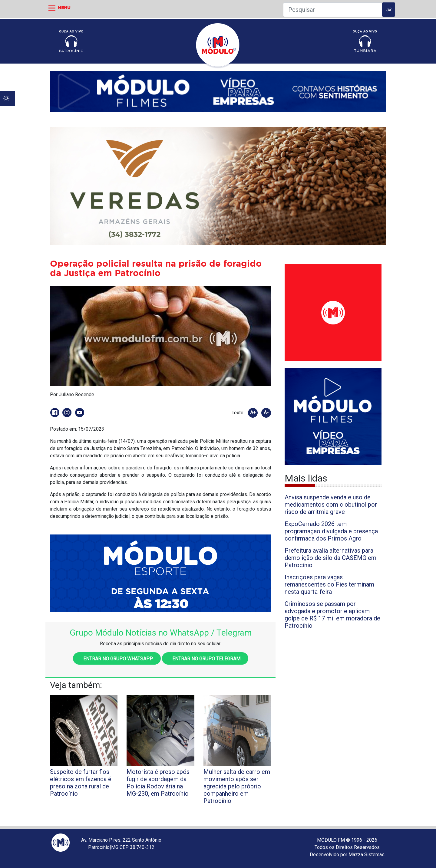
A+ (253, 413)
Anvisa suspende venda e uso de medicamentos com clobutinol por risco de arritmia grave (331, 505)
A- (266, 413)
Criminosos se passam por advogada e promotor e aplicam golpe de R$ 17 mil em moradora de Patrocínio (332, 615)
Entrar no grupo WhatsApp (117, 659)
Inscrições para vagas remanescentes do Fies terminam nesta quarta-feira (329, 584)
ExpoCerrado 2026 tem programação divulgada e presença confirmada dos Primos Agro (331, 531)
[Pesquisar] (333, 10)
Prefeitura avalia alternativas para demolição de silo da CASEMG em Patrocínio (330, 558)
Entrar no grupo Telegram (205, 659)
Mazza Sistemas (367, 855)
